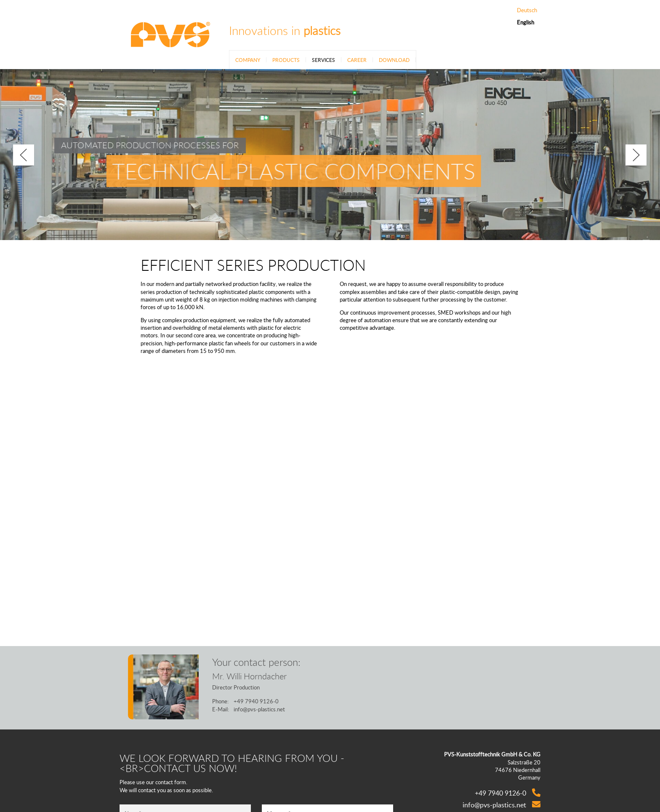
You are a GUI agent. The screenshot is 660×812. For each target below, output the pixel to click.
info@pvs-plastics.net (259, 709)
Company (248, 60)
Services (323, 60)
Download (394, 60)
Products (286, 60)
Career (357, 60)
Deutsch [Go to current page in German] (527, 10)
